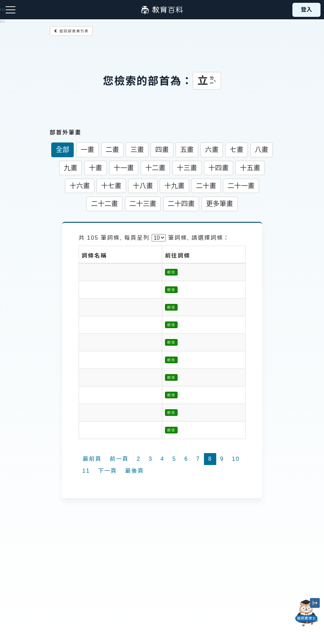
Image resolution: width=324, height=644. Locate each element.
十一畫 (124, 168)
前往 (171, 272)
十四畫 (219, 168)
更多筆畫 (220, 204)
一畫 (87, 150)
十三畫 (187, 168)
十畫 (95, 168)
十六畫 (80, 186)
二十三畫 (143, 204)
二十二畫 (104, 204)
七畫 (237, 150)
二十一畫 (241, 186)
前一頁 (119, 459)
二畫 (112, 150)
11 (86, 471)
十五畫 (250, 168)
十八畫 (143, 186)
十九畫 (174, 186)
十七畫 (111, 186)
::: (3, 21)
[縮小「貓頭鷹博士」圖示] (315, 603)
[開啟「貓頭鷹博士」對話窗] (306, 613)
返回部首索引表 (71, 31)
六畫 (212, 150)
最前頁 (92, 459)
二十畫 (206, 186)
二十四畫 (181, 204)
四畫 (162, 150)
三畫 (137, 150)
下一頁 (107, 471)
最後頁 (134, 471)
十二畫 (156, 168)
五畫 (187, 150)
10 (236, 459)
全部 (62, 150)
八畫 (262, 150)
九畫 (71, 168)
